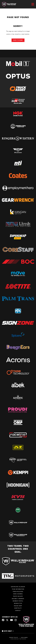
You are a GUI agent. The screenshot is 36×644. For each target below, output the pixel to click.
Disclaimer (24, 637)
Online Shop (18, 606)
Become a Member (18, 599)
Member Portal (18, 601)
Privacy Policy (14, 637)
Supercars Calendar (18, 587)
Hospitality (18, 608)
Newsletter (18, 603)
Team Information (18, 589)
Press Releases (18, 592)
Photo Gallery (18, 596)
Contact (18, 610)
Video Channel (18, 594)
